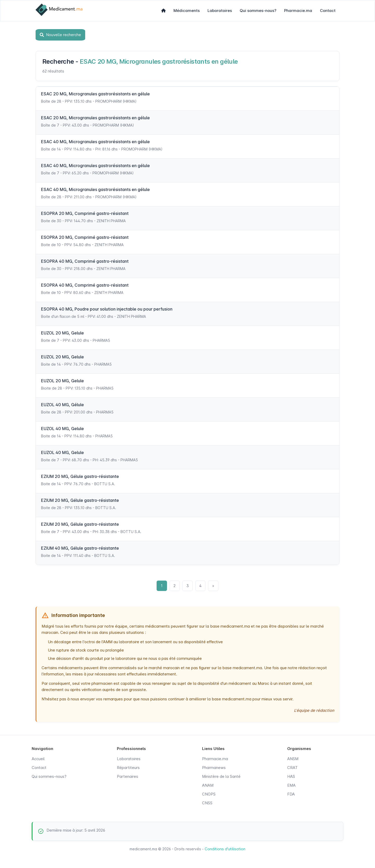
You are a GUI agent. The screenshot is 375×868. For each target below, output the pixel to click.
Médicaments (187, 11)
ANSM (293, 759)
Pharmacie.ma (298, 11)
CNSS (207, 803)
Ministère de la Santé (221, 777)
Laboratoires (220, 11)
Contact (328, 11)
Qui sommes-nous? (258, 11)
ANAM (208, 785)
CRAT (292, 768)
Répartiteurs (128, 768)
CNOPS (209, 794)
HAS (291, 777)
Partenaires (128, 777)
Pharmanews (214, 768)
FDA (291, 794)
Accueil (38, 759)
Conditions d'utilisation (225, 849)
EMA (291, 785)
